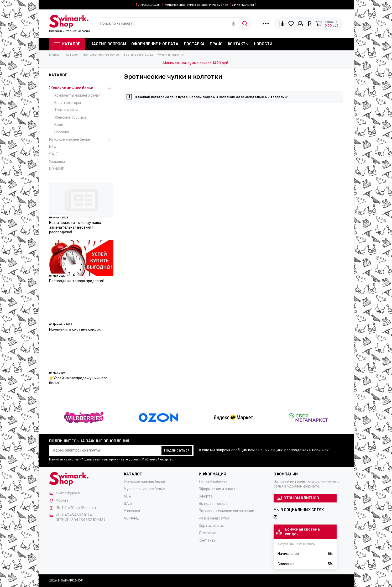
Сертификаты (211, 526)
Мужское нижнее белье (81, 140)
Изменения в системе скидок (75, 330)
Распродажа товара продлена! (76, 281)
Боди (59, 125)
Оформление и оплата (155, 44)
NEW (53, 147)
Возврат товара (213, 504)
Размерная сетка (214, 518)
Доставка (194, 44)
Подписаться (177, 450)
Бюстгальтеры (68, 103)
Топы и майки (66, 110)
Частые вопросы (108, 44)
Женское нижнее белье (81, 88)
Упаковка (57, 162)
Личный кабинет (213, 482)
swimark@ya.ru (69, 493)
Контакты (238, 44)
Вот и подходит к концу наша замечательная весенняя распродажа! (75, 227)
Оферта (206, 496)
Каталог (67, 44)
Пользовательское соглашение (226, 511)
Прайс (216, 44)
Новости (263, 44)
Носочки (62, 132)
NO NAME (57, 169)
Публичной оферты (157, 459)
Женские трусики (70, 117)
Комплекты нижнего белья (77, 95)
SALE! (54, 154)
